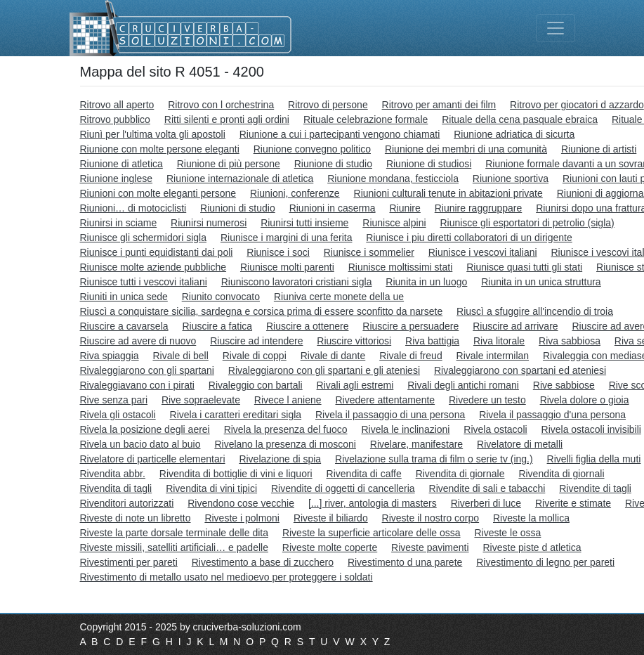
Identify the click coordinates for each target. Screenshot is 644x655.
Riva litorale (499, 341)
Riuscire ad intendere (256, 341)
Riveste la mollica (531, 518)
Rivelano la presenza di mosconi (285, 444)
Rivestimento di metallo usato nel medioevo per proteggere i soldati (226, 577)
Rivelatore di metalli (520, 444)
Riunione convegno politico (312, 149)
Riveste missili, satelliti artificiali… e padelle (174, 547)
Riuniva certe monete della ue (339, 297)
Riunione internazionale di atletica (240, 179)
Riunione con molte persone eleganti (160, 149)
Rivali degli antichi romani (463, 385)
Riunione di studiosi (429, 164)
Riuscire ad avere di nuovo (138, 341)
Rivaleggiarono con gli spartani (147, 370)
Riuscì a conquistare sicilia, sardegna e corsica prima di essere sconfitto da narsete (262, 311)
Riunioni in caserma (333, 208)
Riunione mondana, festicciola (393, 179)
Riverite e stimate (573, 503)
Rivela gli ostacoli (118, 415)
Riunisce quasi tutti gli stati (524, 267)
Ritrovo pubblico (115, 119)
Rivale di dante (333, 356)
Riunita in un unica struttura (541, 282)
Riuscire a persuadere (410, 326)
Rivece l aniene (288, 400)
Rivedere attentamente (385, 400)
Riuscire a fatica (217, 326)
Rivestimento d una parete (405, 562)
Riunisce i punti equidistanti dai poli (157, 252)
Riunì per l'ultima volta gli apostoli (153, 134)
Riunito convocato (221, 297)
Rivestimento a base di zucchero (263, 562)
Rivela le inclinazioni (405, 429)
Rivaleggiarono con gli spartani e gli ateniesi (324, 370)
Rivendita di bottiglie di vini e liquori (236, 474)
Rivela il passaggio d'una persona (552, 415)
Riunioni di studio (238, 208)
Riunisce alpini (394, 223)
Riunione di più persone (229, 164)
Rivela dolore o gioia (585, 400)
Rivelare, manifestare (416, 444)
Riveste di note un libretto (136, 518)
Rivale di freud (411, 356)
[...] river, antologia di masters (373, 503)
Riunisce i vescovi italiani (483, 252)
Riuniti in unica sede (124, 297)
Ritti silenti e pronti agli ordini (227, 119)
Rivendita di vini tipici (211, 488)
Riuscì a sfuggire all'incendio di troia (535, 311)
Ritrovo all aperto (117, 105)
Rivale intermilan (493, 356)
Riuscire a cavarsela (124, 326)
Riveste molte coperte (330, 547)
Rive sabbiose (564, 385)
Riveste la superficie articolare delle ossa (372, 533)
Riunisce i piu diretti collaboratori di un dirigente (469, 238)
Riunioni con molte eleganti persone (158, 193)
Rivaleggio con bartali (256, 385)
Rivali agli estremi (355, 385)
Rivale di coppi (255, 356)
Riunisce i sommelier (369, 252)
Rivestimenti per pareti (129, 562)
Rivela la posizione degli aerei (145, 429)
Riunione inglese (117, 179)
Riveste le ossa (507, 533)
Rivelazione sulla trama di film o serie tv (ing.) (434, 459)
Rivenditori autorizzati (127, 503)
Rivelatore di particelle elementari (153, 459)
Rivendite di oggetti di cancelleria (343, 488)
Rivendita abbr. (113, 474)
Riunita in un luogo (426, 282)
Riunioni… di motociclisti (133, 208)
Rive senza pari (114, 400)
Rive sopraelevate (201, 400)
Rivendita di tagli (116, 488)
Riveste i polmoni (242, 518)
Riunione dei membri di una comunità (466, 149)
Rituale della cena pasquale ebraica (520, 119)
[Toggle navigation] (556, 28)
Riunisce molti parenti (287, 267)
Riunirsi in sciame (119, 223)
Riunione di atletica (121, 164)
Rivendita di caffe (364, 474)
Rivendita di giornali (561, 474)
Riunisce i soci (278, 252)
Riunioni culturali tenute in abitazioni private (448, 193)
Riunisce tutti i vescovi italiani (144, 282)
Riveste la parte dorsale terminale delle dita (174, 533)
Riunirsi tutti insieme (304, 223)
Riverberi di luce (486, 503)
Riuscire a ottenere (308, 326)
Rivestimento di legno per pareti (545, 562)
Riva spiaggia (110, 356)
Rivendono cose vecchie (241, 503)
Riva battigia (432, 341)
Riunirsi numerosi (209, 223)
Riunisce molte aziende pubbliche (153, 267)
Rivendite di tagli (595, 488)
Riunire (405, 208)
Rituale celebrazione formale (366, 119)
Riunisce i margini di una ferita (287, 238)
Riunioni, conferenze (295, 193)
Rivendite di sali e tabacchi (487, 488)
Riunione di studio (333, 164)
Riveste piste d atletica (532, 547)
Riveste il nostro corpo (431, 518)
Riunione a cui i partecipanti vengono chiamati (340, 134)
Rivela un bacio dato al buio (140, 444)
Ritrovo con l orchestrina (221, 105)
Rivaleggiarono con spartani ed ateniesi (520, 370)
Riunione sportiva (511, 179)
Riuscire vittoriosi (354, 341)
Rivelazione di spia (280, 459)
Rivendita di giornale (460, 474)
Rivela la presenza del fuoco (286, 429)
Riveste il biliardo (331, 518)
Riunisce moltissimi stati (401, 267)
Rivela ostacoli (495, 429)
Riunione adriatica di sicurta (514, 134)
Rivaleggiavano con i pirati (137, 385)
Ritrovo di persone (328, 105)
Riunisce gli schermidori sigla (144, 238)
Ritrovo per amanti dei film (439, 105)
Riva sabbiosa (570, 341)
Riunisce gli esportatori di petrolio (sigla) (527, 223)
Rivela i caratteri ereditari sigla (236, 415)
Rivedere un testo (487, 400)
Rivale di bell (180, 356)
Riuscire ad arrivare (515, 326)
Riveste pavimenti (430, 547)
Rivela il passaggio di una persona (390, 415)
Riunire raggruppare (479, 208)
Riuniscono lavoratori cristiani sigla (297, 282)
